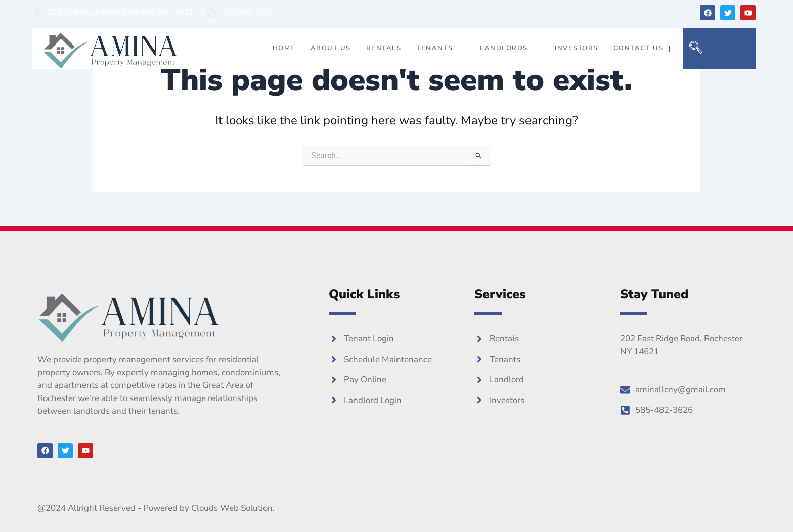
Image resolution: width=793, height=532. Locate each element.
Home (284, 48)
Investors (577, 48)
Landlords (510, 48)
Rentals (384, 48)
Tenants (440, 48)
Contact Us (645, 48)
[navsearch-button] (695, 49)
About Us (331, 48)
